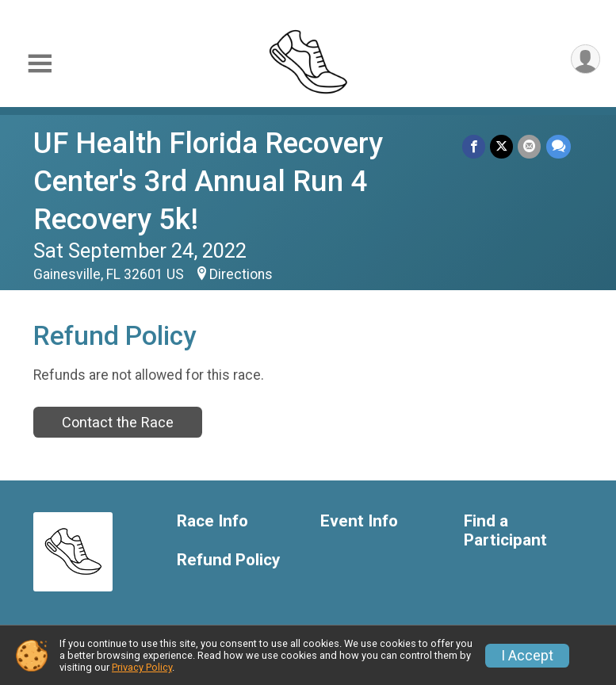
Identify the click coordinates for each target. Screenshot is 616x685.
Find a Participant (505, 531)
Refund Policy (228, 560)
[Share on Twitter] (502, 146)
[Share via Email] (530, 146)
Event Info (359, 521)
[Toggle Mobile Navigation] (40, 64)
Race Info (212, 521)
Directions (241, 274)
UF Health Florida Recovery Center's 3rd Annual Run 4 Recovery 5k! (208, 181)
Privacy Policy (142, 667)
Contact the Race (118, 422)
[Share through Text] (559, 146)
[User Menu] (585, 59)
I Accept (527, 656)
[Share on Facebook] (474, 146)
